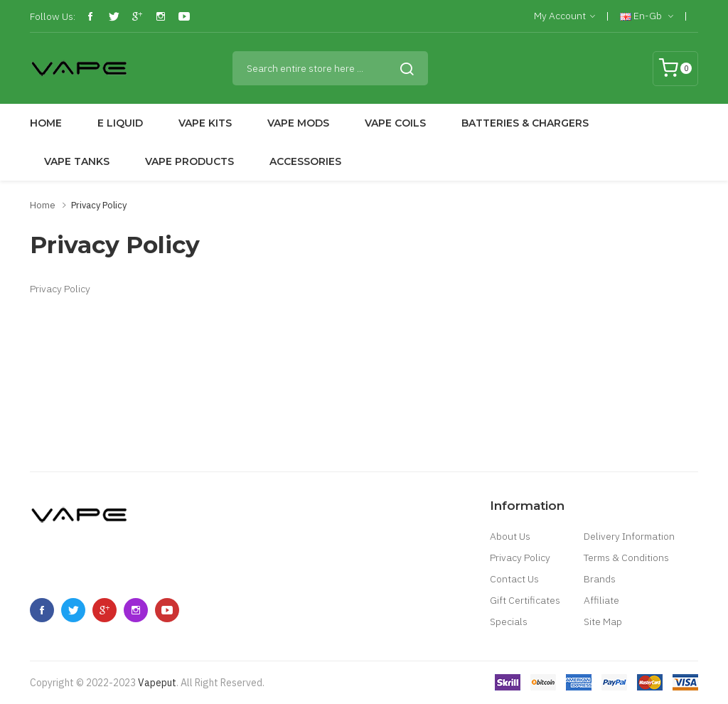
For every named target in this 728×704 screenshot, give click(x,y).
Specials (509, 622)
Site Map (603, 622)
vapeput (157, 683)
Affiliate (601, 600)
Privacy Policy (99, 205)
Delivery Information (629, 536)
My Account (564, 16)
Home (43, 205)
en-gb (647, 16)
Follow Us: (53, 16)
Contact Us (514, 579)
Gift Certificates (525, 600)
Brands (600, 579)
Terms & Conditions (626, 558)
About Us (510, 536)
